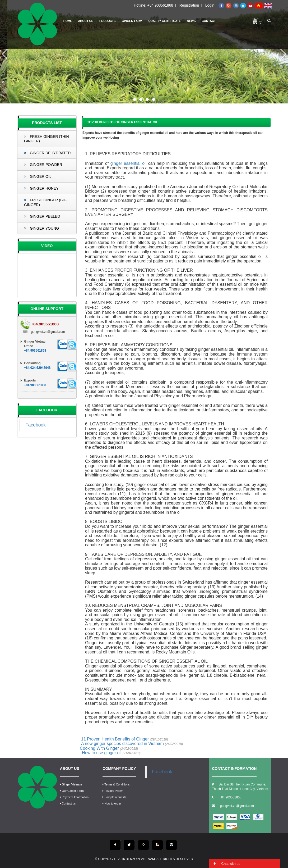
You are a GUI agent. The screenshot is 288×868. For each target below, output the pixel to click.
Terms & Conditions (116, 784)
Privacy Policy (112, 791)
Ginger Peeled (42, 216)
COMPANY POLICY (119, 769)
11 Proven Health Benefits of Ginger (125, 739)
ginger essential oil (129, 163)
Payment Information (74, 797)
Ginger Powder (43, 165)
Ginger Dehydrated (47, 153)
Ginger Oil (38, 176)
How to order (112, 803)
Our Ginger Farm (72, 791)
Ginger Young (41, 228)
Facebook (36, 425)
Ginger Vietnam (71, 784)
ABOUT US (70, 769)
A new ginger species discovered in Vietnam (132, 744)
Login (210, 5)
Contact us (68, 803)
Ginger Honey (41, 188)
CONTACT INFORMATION (234, 769)
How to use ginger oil (111, 753)
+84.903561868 (160, 5)
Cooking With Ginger (109, 748)
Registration (189, 5)
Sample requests (114, 797)
